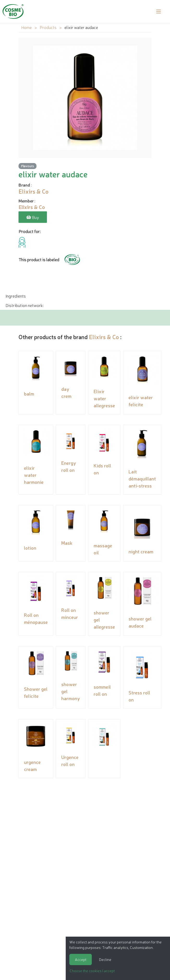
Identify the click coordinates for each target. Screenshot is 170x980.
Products (48, 27)
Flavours (28, 166)
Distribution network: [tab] (25, 305)
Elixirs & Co (104, 337)
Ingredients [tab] (16, 296)
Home (26, 27)
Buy (33, 217)
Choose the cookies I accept (92, 971)
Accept (81, 959)
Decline (105, 959)
